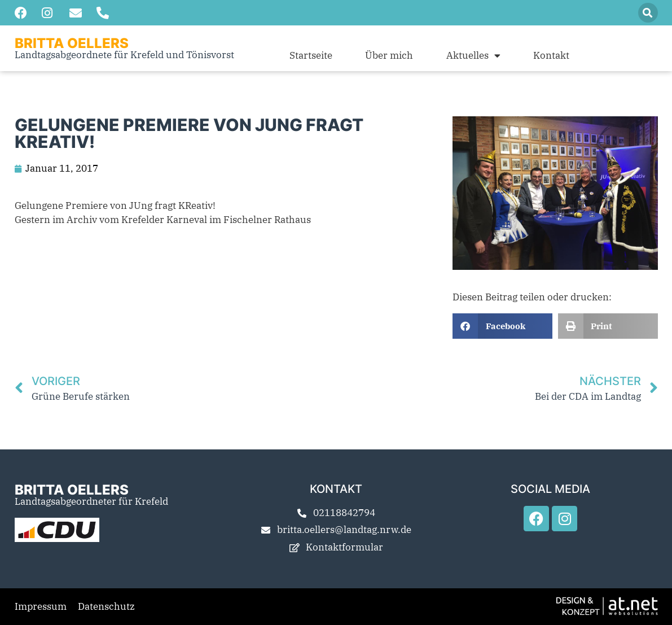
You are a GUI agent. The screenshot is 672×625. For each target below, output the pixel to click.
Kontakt (551, 55)
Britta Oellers (72, 43)
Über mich (389, 55)
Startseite (311, 55)
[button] (648, 13)
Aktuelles (473, 55)
